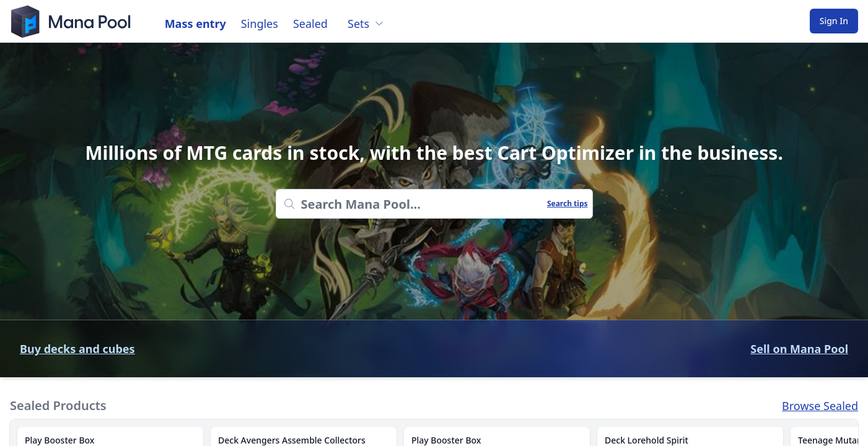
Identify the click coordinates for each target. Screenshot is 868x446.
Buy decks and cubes (77, 349)
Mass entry (195, 24)
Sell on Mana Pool (799, 349)
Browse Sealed (820, 406)
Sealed (310, 24)
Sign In (834, 21)
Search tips (568, 204)
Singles (260, 24)
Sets (366, 24)
